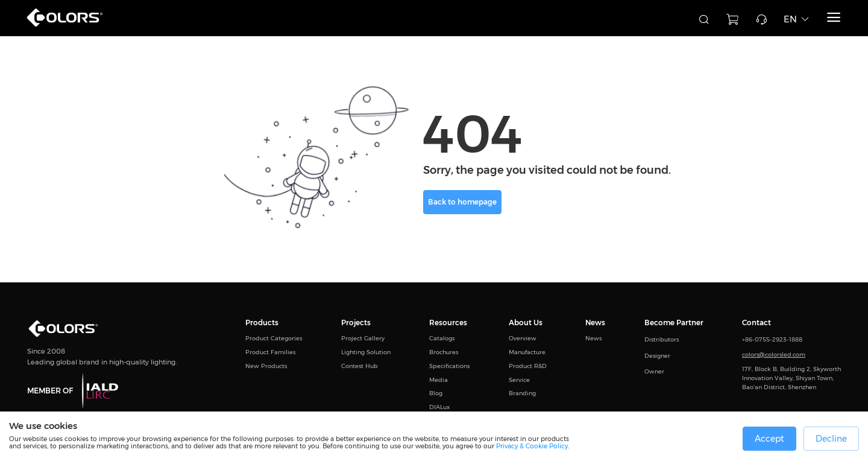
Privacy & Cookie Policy (532, 446)
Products (262, 323)
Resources (448, 323)
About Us (526, 323)
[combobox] (627, 18)
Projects (356, 323)
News (595, 323)
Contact (756, 323)
